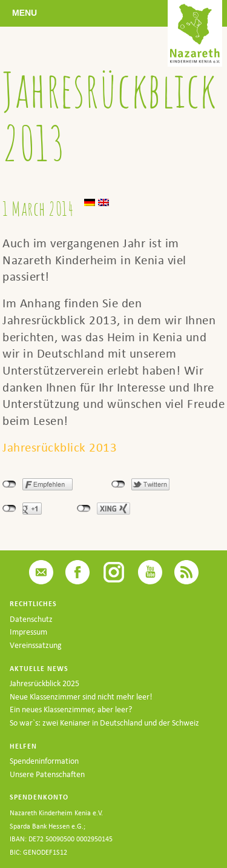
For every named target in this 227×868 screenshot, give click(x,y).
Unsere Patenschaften (47, 774)
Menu (25, 13)
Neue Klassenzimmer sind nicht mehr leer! (81, 697)
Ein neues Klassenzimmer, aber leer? (71, 709)
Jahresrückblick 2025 (44, 683)
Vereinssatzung (36, 645)
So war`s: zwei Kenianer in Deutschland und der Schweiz (104, 723)
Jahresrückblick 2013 (60, 447)
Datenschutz (31, 619)
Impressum (28, 632)
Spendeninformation (44, 761)
